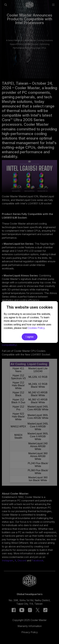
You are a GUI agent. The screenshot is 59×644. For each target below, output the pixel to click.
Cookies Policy (36, 328)
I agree (30, 337)
